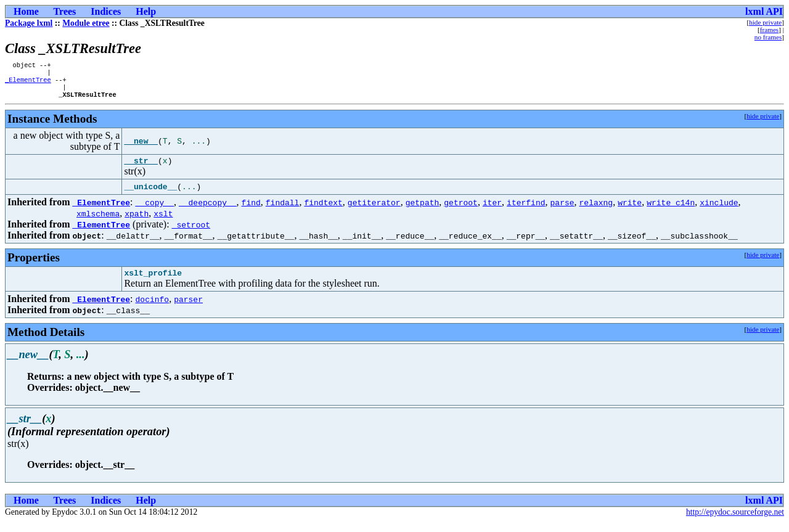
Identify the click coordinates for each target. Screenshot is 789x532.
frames (769, 30)
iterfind (526, 210)
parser (188, 309)
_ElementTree (28, 83)
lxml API (764, 11)
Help (146, 11)
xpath (137, 221)
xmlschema (98, 221)
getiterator (374, 210)
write (630, 210)
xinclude (719, 210)
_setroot (191, 232)
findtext (323, 210)
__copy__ (155, 210)
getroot (461, 210)
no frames (768, 37)
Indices (106, 11)
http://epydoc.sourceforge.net (735, 522)
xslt (163, 221)
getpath (423, 210)
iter (492, 210)
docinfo (153, 309)
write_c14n (671, 210)
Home (26, 11)
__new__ (141, 147)
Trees (65, 11)
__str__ (141, 168)
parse (562, 210)
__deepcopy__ (208, 210)
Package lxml (29, 23)
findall (283, 210)
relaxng (596, 210)
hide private (765, 22)
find (251, 210)
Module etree (86, 23)
